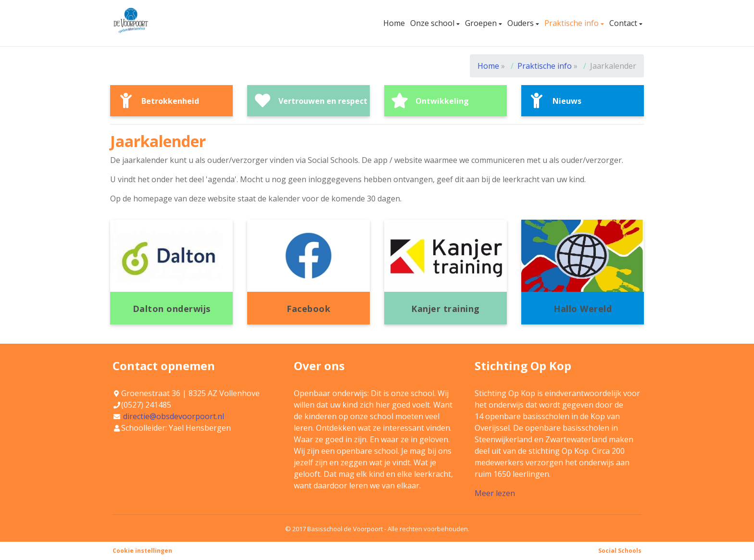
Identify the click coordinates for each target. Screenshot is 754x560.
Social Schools (620, 551)
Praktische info (572, 23)
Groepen (482, 23)
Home (394, 23)
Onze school (433, 23)
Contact (624, 23)
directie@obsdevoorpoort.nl (174, 416)
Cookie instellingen (142, 551)
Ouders (522, 23)
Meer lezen (495, 493)
